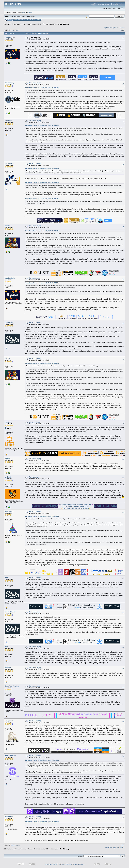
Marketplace (28, 24)
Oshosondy (9, 83)
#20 (123, 818)
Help (15, 20)
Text (7, 647)
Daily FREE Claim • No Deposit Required (76, 508)
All (19, 30)
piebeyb (8, 477)
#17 (123, 687)
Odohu (8, 226)
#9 (123, 423)
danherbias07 (10, 612)
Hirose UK (9, 322)
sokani (7, 459)
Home (10, 20)
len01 (7, 577)
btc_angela (9, 163)
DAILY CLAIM (105, 506)
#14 (123, 613)
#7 (123, 323)
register (30, 13)
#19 (123, 756)
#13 (123, 578)
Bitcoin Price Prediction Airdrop (77, 506)
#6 (123, 279)
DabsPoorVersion (12, 686)
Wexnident (9, 817)
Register (32, 20)
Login (26, 20)
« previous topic (110, 28)
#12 (123, 512)
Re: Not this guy (35, 83)
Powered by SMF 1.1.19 (53, 864)
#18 (123, 722)
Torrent (33, 17)
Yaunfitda (9, 121)
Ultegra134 (9, 721)
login (24, 13)
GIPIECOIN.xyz (45, 506)
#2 (123, 84)
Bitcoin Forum (9, 24)
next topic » (120, 28)
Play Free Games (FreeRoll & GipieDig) (76, 504)
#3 (123, 122)
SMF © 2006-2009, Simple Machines (73, 864)
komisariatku (10, 278)
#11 (123, 478)
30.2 (28, 17)
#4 (123, 164)
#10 (123, 460)
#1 (123, 38)
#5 (123, 227)
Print (122, 30)
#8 (123, 359)
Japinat (8, 668)
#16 (123, 669)
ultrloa (7, 358)
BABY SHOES (10, 755)
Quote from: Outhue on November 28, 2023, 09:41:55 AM (42, 88)
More (38, 20)
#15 (123, 648)
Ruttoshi (8, 422)
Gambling (38, 24)
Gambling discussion (50, 24)
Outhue (8, 37)
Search (21, 20)
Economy (19, 24)
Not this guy (64, 24)
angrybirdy (9, 511)
